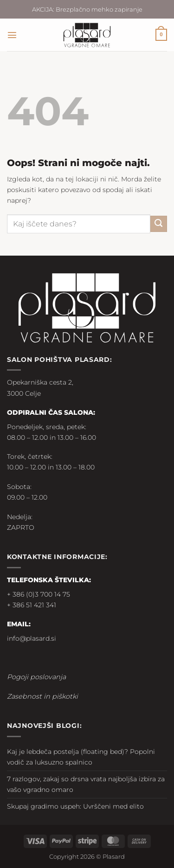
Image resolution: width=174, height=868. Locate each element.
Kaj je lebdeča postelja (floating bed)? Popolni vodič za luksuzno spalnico (81, 757)
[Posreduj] (159, 224)
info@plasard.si (32, 638)
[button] (12, 35)
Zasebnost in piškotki (42, 696)
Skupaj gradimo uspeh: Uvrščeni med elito (75, 806)
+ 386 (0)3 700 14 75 (39, 594)
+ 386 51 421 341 (32, 605)
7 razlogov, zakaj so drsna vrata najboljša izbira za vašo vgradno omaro (86, 784)
